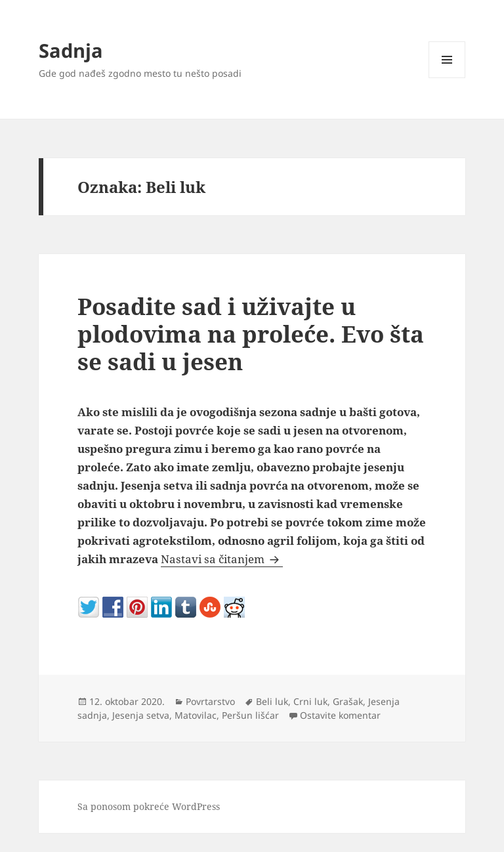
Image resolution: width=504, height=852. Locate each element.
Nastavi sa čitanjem (222, 559)
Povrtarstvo (210, 701)
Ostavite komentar (340, 715)
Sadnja (71, 50)
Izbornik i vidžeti (447, 78)
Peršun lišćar (250, 715)
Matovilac (196, 715)
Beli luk (272, 701)
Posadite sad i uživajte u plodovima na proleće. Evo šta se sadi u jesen (251, 334)
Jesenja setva (141, 715)
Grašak (348, 701)
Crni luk (310, 701)
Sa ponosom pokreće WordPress (149, 806)
